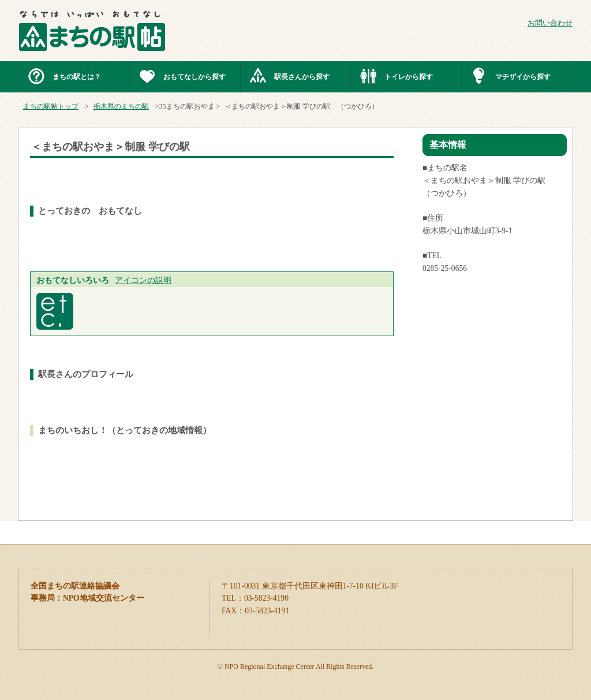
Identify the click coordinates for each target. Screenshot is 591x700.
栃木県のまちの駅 (121, 106)
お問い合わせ (550, 23)
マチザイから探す (523, 77)
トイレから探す (409, 77)
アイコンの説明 (143, 280)
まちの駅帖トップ (51, 106)
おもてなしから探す (194, 77)
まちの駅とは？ (77, 77)
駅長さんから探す (302, 77)
